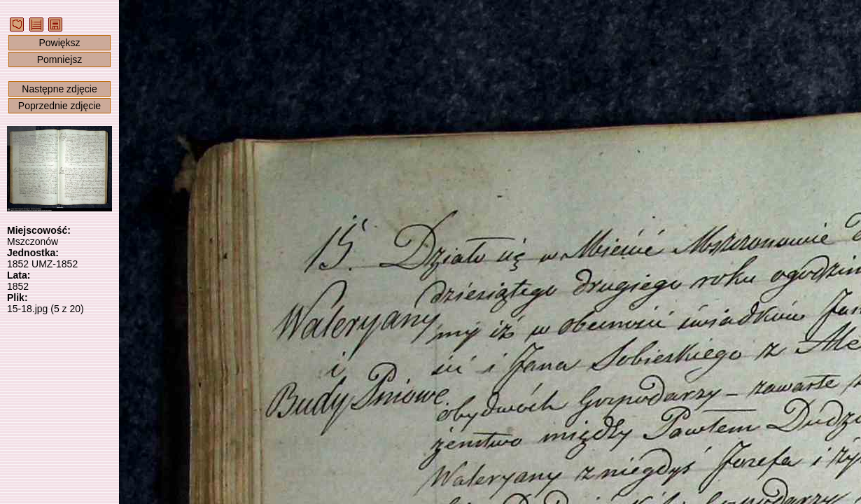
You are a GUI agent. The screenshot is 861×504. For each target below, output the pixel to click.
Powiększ (59, 43)
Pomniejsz (60, 59)
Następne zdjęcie (59, 89)
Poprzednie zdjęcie (59, 106)
